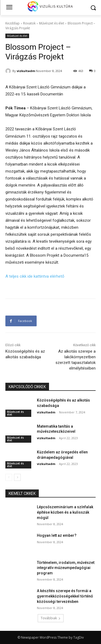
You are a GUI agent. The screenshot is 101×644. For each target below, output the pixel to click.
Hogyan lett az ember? (57, 535)
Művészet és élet (52, 23)
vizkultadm (26, 71)
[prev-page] (9, 477)
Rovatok (29, 23)
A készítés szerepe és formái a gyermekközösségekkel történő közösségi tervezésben (65, 596)
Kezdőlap (13, 23)
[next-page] (17, 477)
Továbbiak (51, 618)
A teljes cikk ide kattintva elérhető (35, 276)
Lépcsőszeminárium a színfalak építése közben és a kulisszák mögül (65, 512)
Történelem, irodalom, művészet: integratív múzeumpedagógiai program (66, 568)
